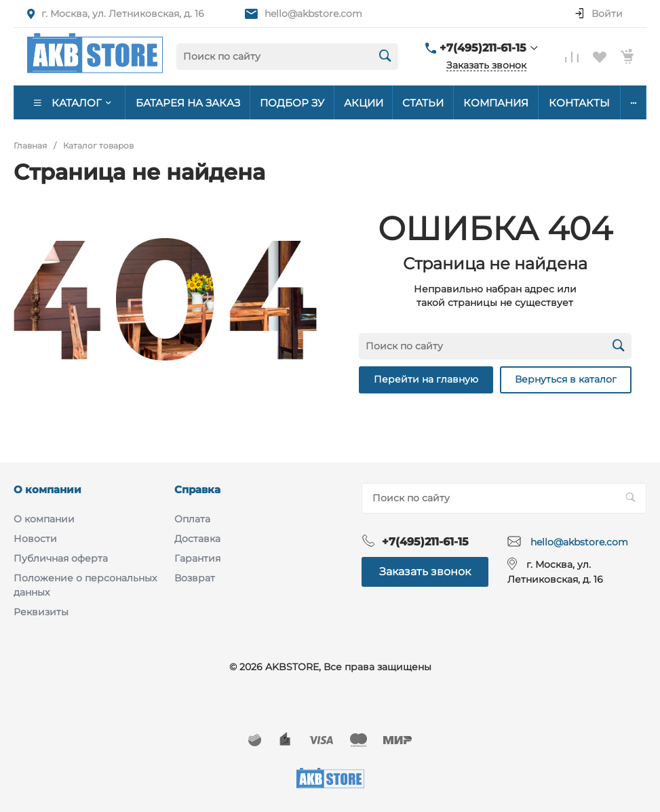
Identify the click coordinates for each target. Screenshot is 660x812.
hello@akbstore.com (313, 14)
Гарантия (197, 558)
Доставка (197, 539)
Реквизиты (41, 612)
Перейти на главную (426, 379)
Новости (35, 539)
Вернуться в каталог (566, 379)
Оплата (192, 519)
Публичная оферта (61, 558)
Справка (197, 489)
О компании (47, 489)
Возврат (195, 578)
